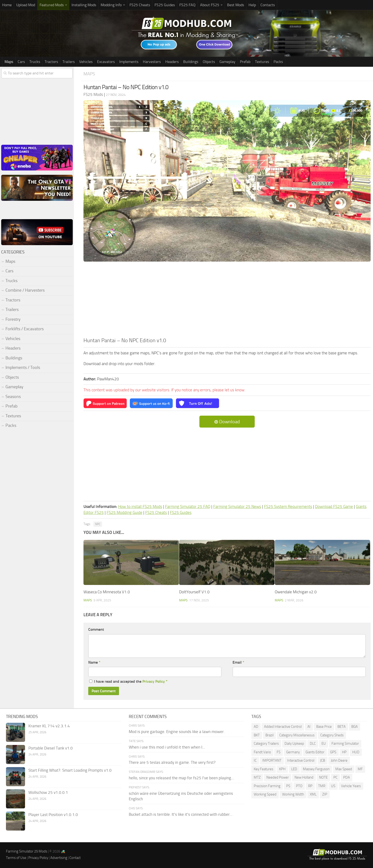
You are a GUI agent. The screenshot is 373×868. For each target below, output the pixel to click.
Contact (75, 858)
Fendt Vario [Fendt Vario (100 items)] (262, 752)
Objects (209, 62)
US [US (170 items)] (333, 786)
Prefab (245, 62)
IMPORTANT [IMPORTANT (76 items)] (272, 760)
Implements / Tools (23, 367)
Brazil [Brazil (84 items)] (269, 735)
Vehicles (86, 62)
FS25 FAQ (187, 5)
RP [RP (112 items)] (310, 786)
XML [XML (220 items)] (313, 794)
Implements (129, 62)
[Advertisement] (227, 301)
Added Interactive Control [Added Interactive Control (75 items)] (283, 727)
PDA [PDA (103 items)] (347, 777)
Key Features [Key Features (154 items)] (264, 769)
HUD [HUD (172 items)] (356, 752)
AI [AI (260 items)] (309, 727)
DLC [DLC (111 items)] (313, 744)
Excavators (106, 62)
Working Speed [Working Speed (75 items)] (265, 794)
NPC (98, 524)
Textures (262, 62)
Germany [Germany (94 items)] (293, 752)
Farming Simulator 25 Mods (27, 851)
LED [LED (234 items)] (294, 769)
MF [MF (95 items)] (360, 769)
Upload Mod (26, 5)
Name (94, 662)
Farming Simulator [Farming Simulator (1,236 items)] (345, 744)
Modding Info (111, 5)
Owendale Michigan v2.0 (296, 592)
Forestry (13, 319)
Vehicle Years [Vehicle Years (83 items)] (351, 786)
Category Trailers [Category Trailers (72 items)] (266, 744)
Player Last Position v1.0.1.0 (53, 815)
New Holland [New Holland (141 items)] (304, 777)
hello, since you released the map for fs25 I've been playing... (181, 778)
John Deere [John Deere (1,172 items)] (339, 760)
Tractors (51, 62)
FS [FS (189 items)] (279, 752)
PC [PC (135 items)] (335, 777)
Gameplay (227, 62)
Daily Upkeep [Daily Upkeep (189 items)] (294, 744)
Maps (9, 62)
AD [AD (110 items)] (256, 727)
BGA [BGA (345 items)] (355, 727)
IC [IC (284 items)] (255, 760)
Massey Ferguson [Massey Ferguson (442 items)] (316, 769)
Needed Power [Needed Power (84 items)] (278, 777)
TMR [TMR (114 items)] (322, 786)
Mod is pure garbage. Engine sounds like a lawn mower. (177, 732)
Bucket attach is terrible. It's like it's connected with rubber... (181, 814)
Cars (21, 62)
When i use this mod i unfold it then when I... (167, 747)
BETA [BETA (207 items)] (342, 727)
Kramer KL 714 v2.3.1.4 (49, 726)
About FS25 (210, 5)
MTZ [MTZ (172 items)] (257, 777)
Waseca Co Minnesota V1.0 (107, 592)
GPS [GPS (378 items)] (333, 752)
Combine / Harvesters (25, 290)
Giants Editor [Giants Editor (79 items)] (315, 752)
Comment (96, 629)
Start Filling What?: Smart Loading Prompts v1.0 (70, 770)
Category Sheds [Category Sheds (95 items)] (332, 735)
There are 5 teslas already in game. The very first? (172, 762)
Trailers (69, 62)
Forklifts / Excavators (25, 329)
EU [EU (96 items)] (324, 744)
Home (7, 5)
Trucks (35, 62)
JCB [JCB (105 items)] (323, 760)
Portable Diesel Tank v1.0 (51, 748)
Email (238, 662)
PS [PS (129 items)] (288, 786)
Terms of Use (16, 858)
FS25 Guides (165, 5)
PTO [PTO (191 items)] (299, 786)
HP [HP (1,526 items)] (344, 752)
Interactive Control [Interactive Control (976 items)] (301, 760)
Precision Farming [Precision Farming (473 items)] (267, 786)
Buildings (191, 62)
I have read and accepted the (128, 681)
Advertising (59, 858)
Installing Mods (84, 5)
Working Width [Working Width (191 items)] (293, 794)
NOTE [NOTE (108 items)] (323, 777)
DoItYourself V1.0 (194, 592)
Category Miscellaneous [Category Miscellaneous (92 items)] (297, 735)
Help (252, 5)
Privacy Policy (154, 681)
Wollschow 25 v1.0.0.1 (48, 792)
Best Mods (236, 5)
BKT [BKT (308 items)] (257, 735)
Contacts (268, 5)
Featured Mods (52, 5)
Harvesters (152, 62)
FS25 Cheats (140, 5)
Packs (278, 62)
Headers (172, 62)
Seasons (13, 397)
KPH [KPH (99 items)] (282, 769)
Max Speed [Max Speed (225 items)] (344, 769)
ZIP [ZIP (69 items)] (325, 794)
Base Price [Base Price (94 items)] (324, 727)
